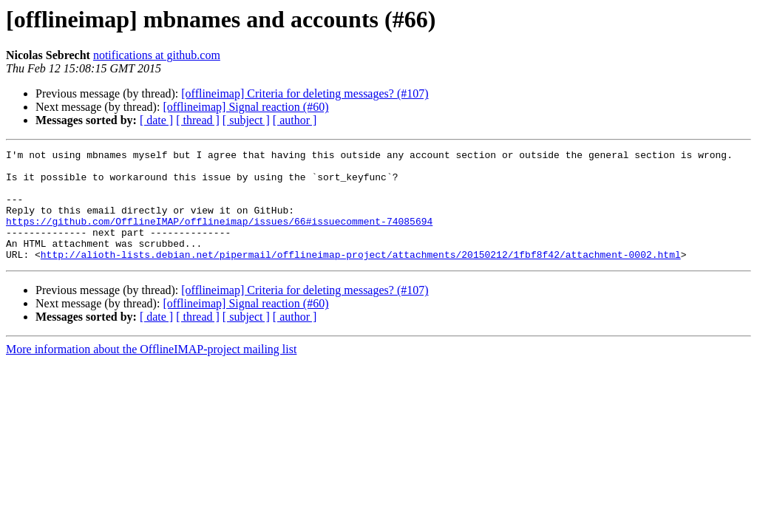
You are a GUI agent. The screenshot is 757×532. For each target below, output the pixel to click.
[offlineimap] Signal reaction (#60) (245, 107)
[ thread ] (198, 120)
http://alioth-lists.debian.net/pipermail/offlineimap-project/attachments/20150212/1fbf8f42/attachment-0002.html (361, 276)
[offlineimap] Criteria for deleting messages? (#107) (305, 93)
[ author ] (295, 120)
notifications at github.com (157, 55)
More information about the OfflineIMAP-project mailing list (151, 371)
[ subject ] (246, 120)
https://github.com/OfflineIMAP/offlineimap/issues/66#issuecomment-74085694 (219, 236)
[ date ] (156, 120)
